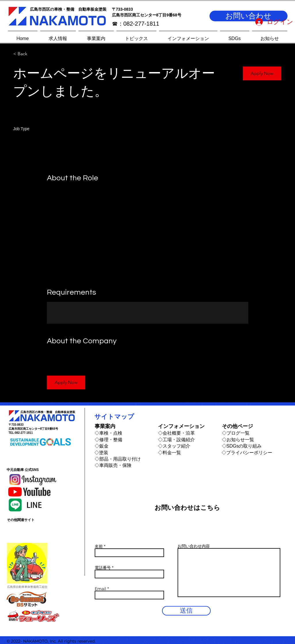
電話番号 (103, 568)
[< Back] (34, 54)
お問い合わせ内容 (194, 546)
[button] (249, 16)
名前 (99, 546)
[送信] (186, 611)
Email (100, 589)
